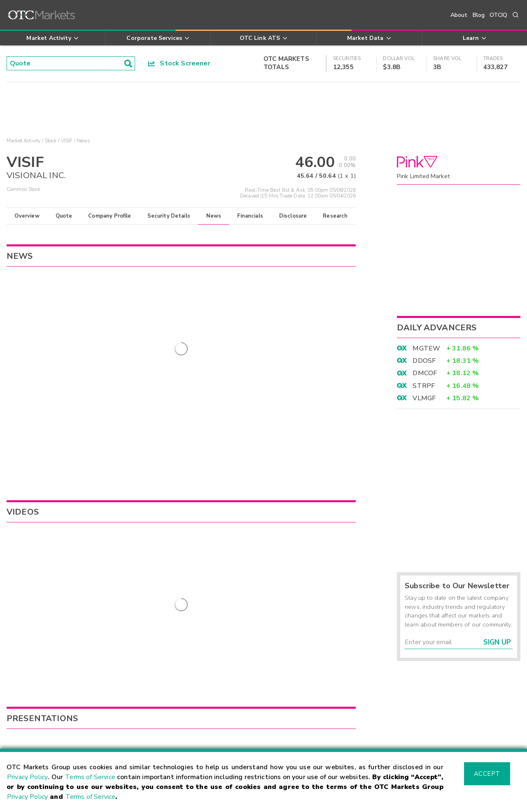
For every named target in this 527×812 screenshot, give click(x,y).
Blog (479, 15)
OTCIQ (498, 15)
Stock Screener (179, 63)
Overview (27, 216)
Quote (64, 216)
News (214, 216)
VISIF (67, 141)
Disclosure (293, 216)
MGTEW (426, 348)
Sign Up (497, 642)
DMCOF (425, 373)
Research (335, 216)
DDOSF (424, 361)
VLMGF (424, 398)
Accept (487, 774)
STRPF (424, 386)
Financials (250, 216)
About (459, 15)
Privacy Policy (27, 777)
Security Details (169, 216)
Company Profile (110, 216)
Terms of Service (90, 777)
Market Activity (23, 141)
